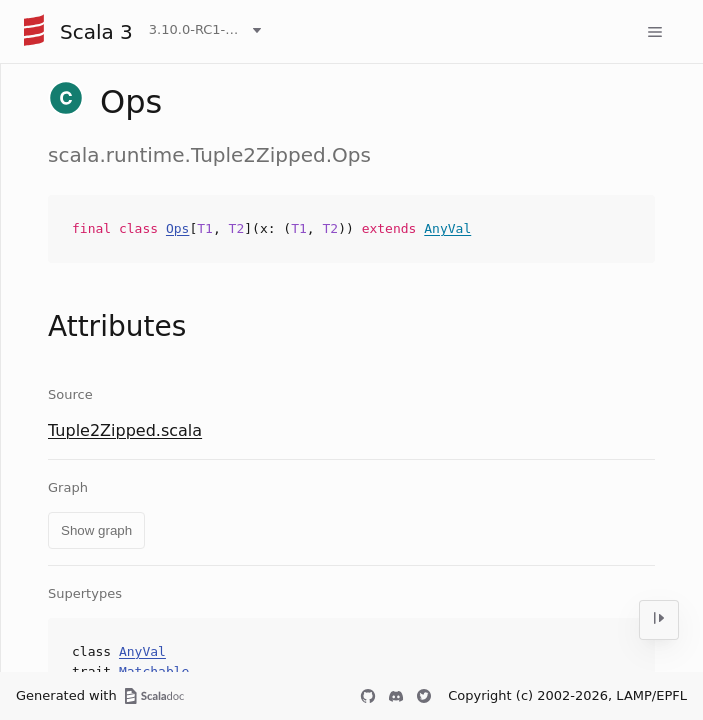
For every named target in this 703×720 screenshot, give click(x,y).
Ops (177, 228)
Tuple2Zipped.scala (125, 430)
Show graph (96, 530)
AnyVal (447, 228)
